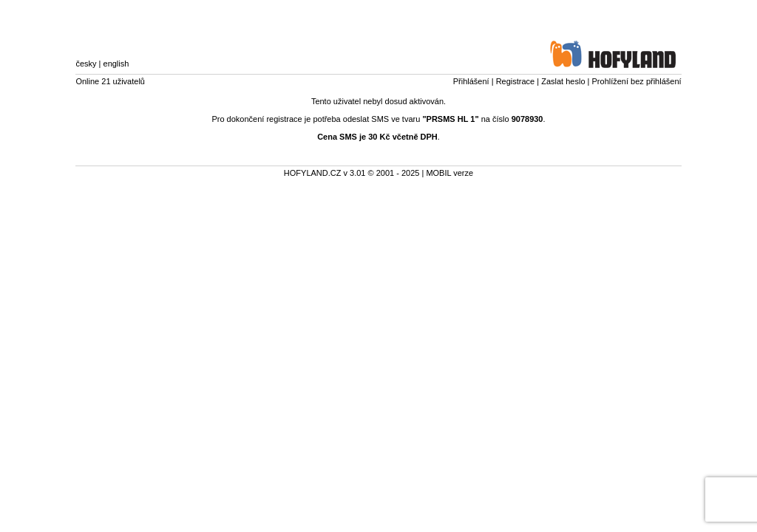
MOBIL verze (449, 173)
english (116, 64)
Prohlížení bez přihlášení (637, 81)
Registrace (516, 81)
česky (86, 64)
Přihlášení (471, 81)
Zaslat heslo (563, 81)
